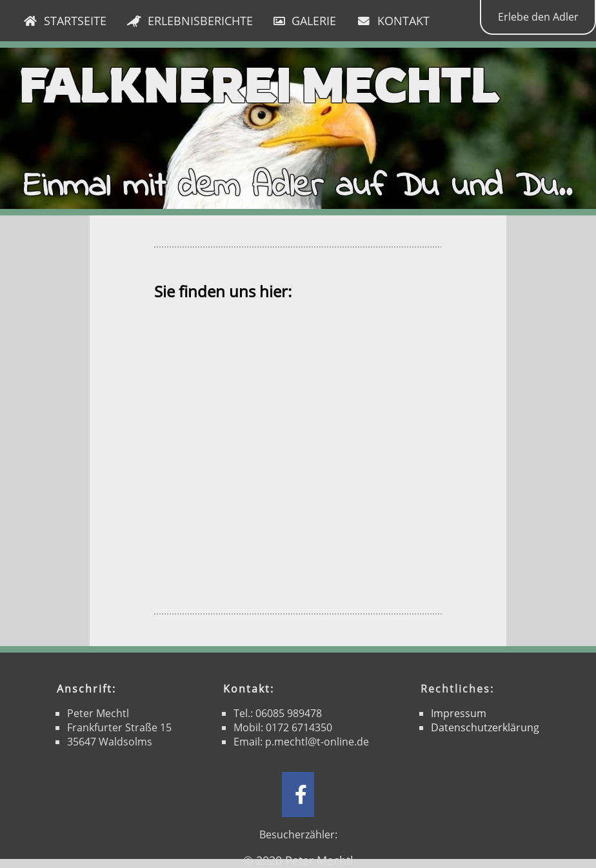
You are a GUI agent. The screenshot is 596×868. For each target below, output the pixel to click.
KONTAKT (393, 21)
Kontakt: (249, 689)
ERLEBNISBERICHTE (190, 21)
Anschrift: (86, 689)
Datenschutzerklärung (485, 727)
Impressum (459, 713)
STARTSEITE (65, 21)
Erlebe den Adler (538, 17)
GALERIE (305, 21)
